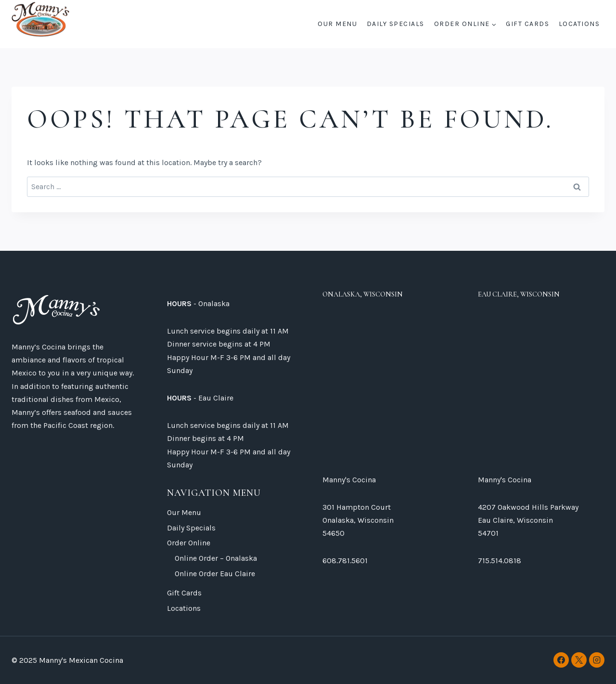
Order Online (189, 543)
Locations (579, 24)
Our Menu (337, 24)
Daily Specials (396, 24)
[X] (579, 660)
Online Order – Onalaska (216, 558)
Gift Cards (527, 24)
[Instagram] (597, 660)
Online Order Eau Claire (215, 574)
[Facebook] (561, 660)
